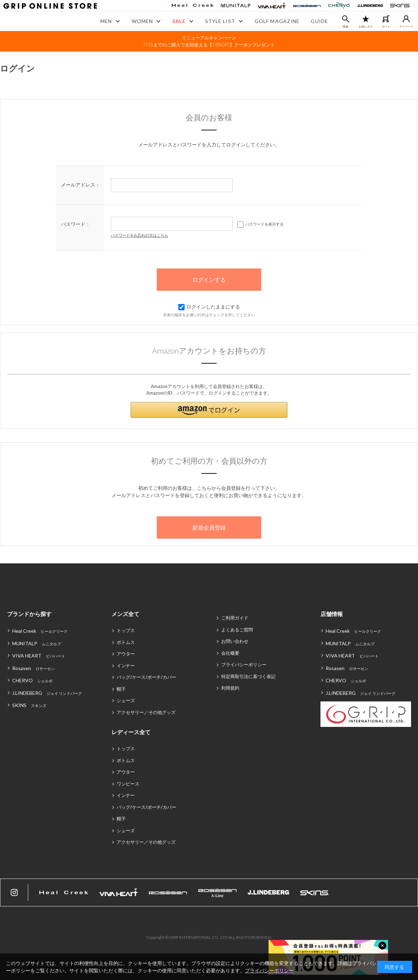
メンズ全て (125, 614)
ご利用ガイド (235, 618)
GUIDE (319, 21)
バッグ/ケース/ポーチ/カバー (146, 677)
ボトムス (126, 642)
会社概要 (230, 653)
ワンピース (128, 784)
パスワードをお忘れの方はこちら (140, 235)
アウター (126, 654)
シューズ (126, 700)
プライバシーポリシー (244, 664)
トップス (126, 630)
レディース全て (131, 732)
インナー (126, 666)
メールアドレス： (80, 185)
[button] (209, 410)
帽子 (121, 689)
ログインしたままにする (209, 307)
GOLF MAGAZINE (277, 21)
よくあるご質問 (237, 630)
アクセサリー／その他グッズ (146, 712)
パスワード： (76, 224)
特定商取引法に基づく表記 (248, 676)
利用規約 (230, 688)
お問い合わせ (235, 641)
